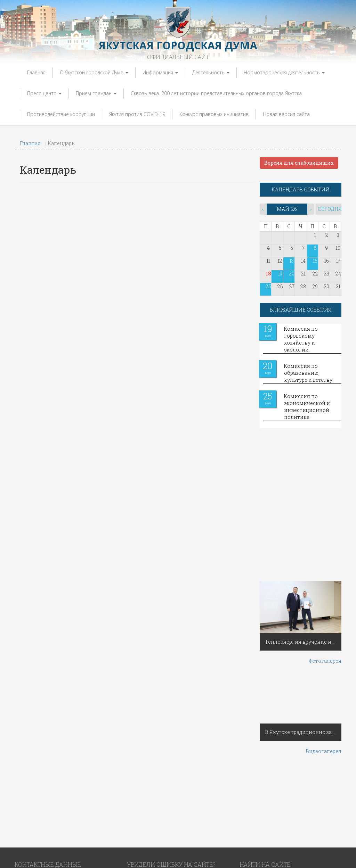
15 (315, 261)
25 (268, 286)
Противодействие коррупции (61, 114)
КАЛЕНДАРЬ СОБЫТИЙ (301, 189)
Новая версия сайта (286, 114)
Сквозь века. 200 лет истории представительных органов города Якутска (216, 93)
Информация (160, 72)
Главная (36, 72)
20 (292, 274)
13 (292, 261)
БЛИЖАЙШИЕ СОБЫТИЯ (301, 310)
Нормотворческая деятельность (284, 72)
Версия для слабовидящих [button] (299, 163)
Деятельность (211, 72)
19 (280, 274)
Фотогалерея (325, 661)
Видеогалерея (323, 751)
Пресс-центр (44, 93)
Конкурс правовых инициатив (214, 114)
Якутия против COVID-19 (137, 114)
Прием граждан (96, 93)
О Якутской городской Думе (94, 72)
